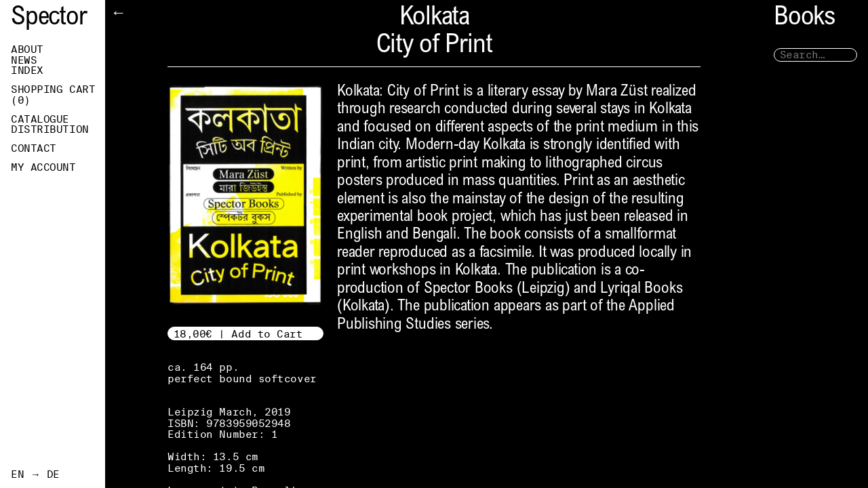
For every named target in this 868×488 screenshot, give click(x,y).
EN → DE (35, 474)
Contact (34, 148)
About (27, 49)
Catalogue (40, 119)
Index (27, 70)
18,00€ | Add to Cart (238, 334)
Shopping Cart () (53, 95)
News (24, 60)
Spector (49, 19)
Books (804, 19)
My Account (43, 167)
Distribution (50, 129)
